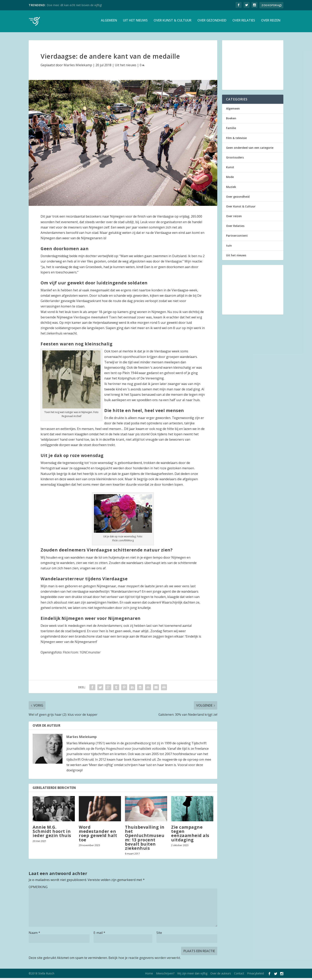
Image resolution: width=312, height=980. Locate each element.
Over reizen (271, 23)
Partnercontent (237, 238)
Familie (231, 130)
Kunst (230, 169)
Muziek (231, 189)
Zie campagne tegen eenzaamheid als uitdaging (190, 835)
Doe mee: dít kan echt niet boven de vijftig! (74, 5)
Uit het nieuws (135, 23)
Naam (34, 935)
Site (159, 935)
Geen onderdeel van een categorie (250, 150)
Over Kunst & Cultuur (173, 23)
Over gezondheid (212, 23)
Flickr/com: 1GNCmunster (82, 654)
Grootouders (235, 159)
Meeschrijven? (165, 975)
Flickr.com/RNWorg (123, 542)
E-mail (99, 935)
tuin (229, 247)
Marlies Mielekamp (78, 67)
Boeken (231, 120)
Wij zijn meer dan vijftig (192, 975)
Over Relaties (244, 23)
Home (149, 975)
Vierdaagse (82, 319)
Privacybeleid (255, 975)
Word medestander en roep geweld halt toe (98, 835)
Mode (230, 179)
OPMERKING (38, 889)
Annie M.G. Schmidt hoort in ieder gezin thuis (52, 833)
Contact (239, 975)
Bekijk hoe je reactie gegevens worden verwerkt (144, 960)
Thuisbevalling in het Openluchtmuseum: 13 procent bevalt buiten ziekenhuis (145, 840)
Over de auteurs (221, 975)
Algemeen (109, 23)
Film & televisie (236, 140)
